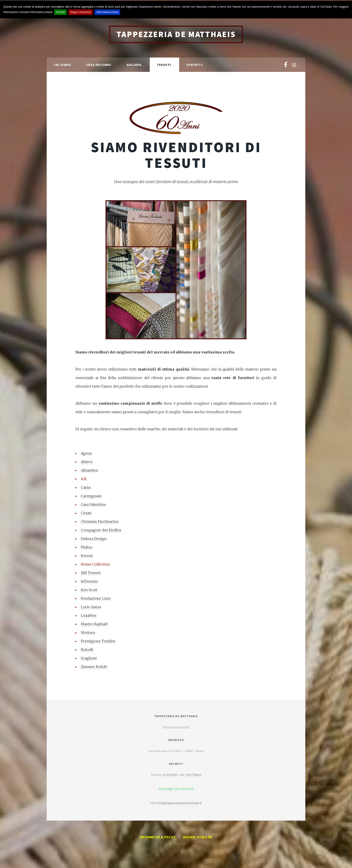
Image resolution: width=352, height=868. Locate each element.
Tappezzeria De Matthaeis (176, 34)
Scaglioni (89, 658)
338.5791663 (193, 775)
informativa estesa (107, 12)
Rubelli (87, 650)
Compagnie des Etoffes (101, 530)
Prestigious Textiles (98, 641)
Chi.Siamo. (63, 65)
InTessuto (89, 581)
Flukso (87, 547)
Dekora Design (94, 539)
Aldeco (87, 462)
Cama (86, 487)
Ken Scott (89, 590)
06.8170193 (170, 775)
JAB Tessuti (91, 573)
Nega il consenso (81, 12)
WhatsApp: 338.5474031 (174, 789)
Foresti (87, 556)
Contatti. (195, 65)
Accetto (60, 12)
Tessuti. (165, 65)
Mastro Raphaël (94, 624)
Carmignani (91, 496)
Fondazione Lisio (96, 598)
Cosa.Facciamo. (99, 65)
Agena (86, 453)
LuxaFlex (89, 615)
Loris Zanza (91, 607)
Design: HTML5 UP (198, 837)
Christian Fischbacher (100, 522)
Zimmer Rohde (94, 667)
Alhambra (89, 470)
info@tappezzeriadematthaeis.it (180, 803)
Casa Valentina (93, 504)
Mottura (88, 633)
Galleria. (135, 65)
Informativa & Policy (158, 837)
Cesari (86, 513)
